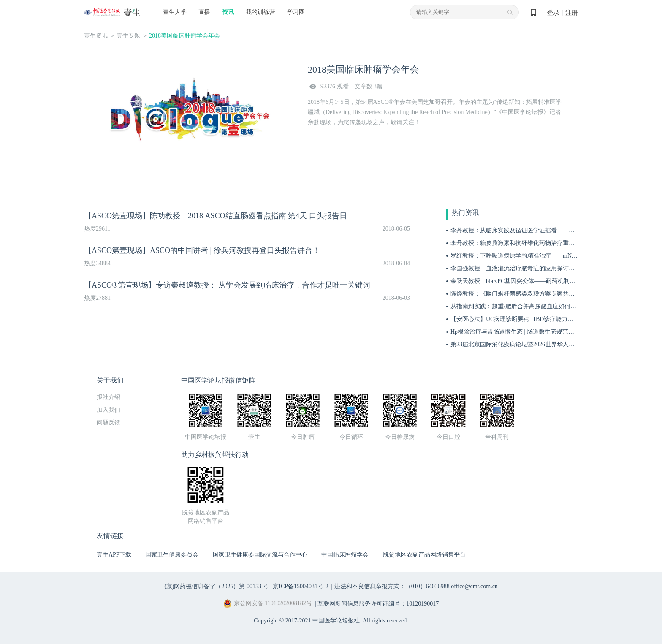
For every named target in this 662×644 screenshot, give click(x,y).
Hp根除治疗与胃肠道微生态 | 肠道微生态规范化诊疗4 (520, 332)
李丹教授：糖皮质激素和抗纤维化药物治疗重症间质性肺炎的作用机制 (542, 243)
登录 (553, 13)
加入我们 (109, 410)
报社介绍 (109, 397)
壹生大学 (175, 12)
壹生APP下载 (114, 555)
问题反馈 (109, 423)
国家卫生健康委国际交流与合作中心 (260, 555)
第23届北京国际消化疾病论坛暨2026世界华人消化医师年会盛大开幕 (539, 344)
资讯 (228, 12)
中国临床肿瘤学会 (345, 555)
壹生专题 (128, 36)
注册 (572, 13)
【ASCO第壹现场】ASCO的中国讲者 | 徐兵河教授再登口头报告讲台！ (202, 250)
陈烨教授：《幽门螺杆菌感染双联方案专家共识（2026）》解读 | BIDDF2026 (550, 294)
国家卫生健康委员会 (172, 555)
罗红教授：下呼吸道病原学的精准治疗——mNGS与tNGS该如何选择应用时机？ (554, 256)
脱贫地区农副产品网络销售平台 (424, 555)
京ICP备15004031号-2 (300, 586)
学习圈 (296, 12)
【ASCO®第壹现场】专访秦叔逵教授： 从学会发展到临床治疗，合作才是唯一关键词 (227, 285)
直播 (204, 12)
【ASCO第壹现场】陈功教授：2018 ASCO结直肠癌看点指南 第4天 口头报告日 (216, 216)
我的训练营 (260, 12)
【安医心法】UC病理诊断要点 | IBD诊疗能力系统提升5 (522, 319)
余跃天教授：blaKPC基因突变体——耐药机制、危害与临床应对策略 (540, 281)
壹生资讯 (96, 36)
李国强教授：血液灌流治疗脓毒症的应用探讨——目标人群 (527, 268)
